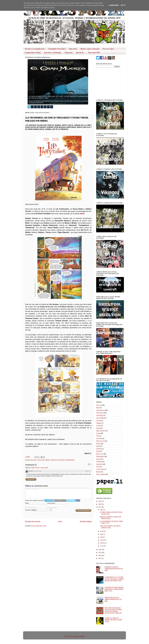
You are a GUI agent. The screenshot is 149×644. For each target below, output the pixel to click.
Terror (98, 467)
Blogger (83, 636)
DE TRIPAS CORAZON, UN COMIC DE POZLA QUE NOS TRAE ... (111, 513)
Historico (98, 444)
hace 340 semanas (38, 471)
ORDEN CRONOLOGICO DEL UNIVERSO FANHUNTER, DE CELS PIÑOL (113, 599)
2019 (100, 501)
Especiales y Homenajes (53, 53)
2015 (100, 552)
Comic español (100, 418)
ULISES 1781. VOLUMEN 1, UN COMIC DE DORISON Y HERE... (110, 527)
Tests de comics (108, 49)
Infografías (99, 449)
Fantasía (98, 433)
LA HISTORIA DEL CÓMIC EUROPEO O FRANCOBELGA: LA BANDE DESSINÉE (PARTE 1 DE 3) (114, 589)
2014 (100, 555)
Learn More (114, 5)
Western (98, 472)
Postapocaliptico (100, 456)
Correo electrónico (51, 503)
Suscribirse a (38, 510)
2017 (100, 507)
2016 (100, 550)
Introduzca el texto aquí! (58, 493)
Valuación (38, 468)
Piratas (98, 451)
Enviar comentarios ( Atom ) (39, 526)
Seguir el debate (90, 464)
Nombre (27, 503)
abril (101, 537)
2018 (100, 504)
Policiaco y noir (100, 454)
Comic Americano (101, 410)
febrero (102, 543)
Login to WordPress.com (60, 501)
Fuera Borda (99, 438)
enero (102, 546)
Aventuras (34, 460)
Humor (98, 446)
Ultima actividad (44, 468)
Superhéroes (100, 464)
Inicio (60, 521)
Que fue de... (80, 53)
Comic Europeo (41, 460)
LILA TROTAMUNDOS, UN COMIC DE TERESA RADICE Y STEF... (111, 522)
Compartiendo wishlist (33, 53)
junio (102, 531)
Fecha (33, 468)
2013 (100, 558)
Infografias (69, 53)
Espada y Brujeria (101, 431)
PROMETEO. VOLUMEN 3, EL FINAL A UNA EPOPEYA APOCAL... (110, 518)
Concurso (99, 421)
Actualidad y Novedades (57, 49)
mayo (102, 534)
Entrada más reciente (33, 521)
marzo (102, 540)
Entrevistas (73, 49)
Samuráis (98, 459)
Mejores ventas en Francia (90, 49)
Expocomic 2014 (94, 53)
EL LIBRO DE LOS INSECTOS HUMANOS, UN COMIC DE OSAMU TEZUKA (113, 620)
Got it (123, 5)
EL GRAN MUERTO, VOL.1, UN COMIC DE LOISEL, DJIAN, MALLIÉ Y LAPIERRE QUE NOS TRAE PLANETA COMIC (114, 579)
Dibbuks (48, 460)
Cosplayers (99, 423)
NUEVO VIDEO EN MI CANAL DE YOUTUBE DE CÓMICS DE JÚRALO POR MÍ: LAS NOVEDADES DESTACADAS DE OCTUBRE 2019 (113, 611)
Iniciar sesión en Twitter (71, 501)
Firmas (98, 436)
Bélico (98, 408)
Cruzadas (99, 426)
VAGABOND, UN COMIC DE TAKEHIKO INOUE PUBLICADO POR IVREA (114, 569)
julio (102, 510)
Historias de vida (55, 460)
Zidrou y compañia (101, 474)
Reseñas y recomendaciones (35, 49)
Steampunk (99, 462)
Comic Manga (100, 415)
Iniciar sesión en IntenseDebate (48, 501)
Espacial (98, 428)
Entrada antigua (86, 521)
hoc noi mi (31, 471)
